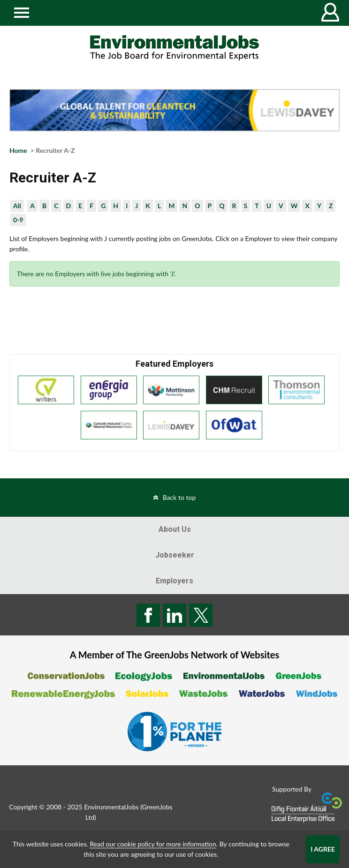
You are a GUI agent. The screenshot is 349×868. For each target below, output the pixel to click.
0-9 (18, 220)
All (17, 206)
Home (18, 150)
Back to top (179, 497)
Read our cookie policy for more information (153, 844)
